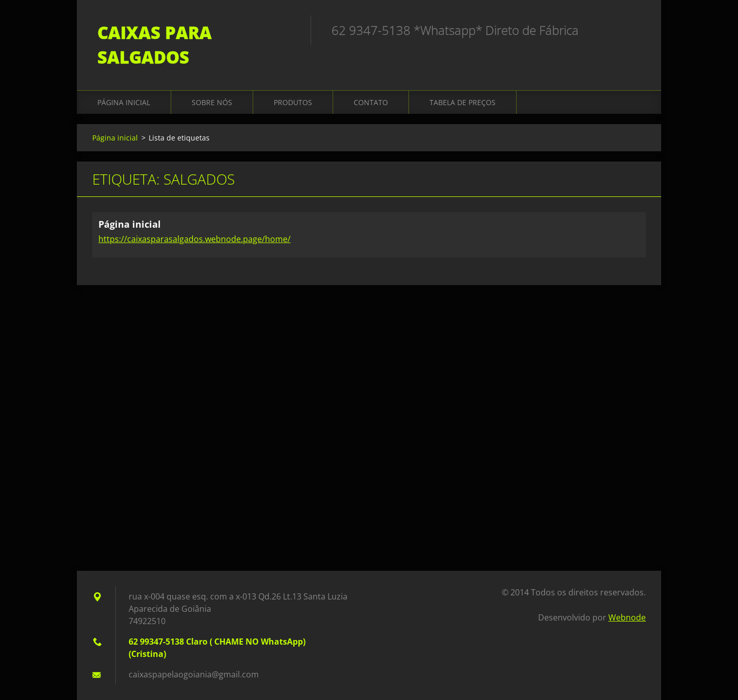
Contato (371, 102)
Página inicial (124, 102)
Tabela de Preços (463, 102)
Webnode (627, 617)
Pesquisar (634, 30)
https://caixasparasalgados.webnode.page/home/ (194, 239)
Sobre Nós (212, 102)
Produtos (293, 102)
